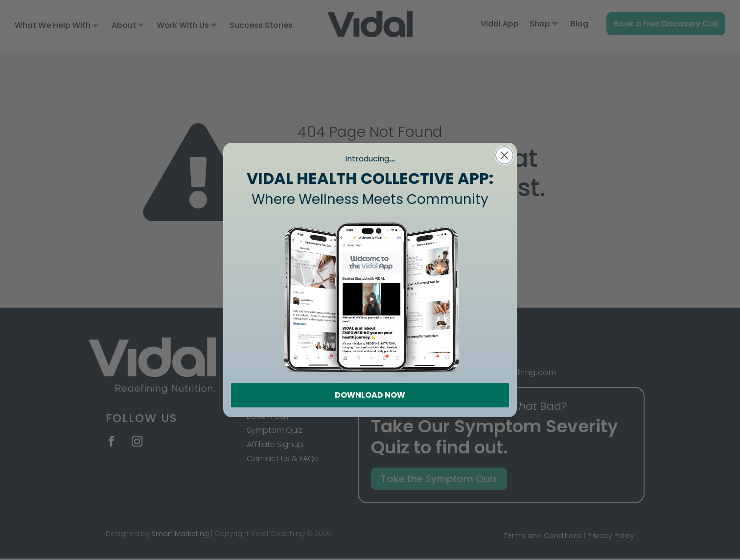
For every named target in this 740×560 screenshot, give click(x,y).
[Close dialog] (504, 155)
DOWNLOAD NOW (370, 395)
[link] (370, 296)
